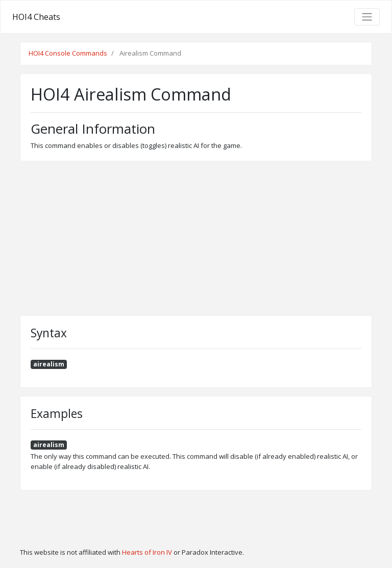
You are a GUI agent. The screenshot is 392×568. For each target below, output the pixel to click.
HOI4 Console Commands (68, 53)
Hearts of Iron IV (147, 552)
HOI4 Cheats (36, 17)
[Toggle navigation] (367, 17)
